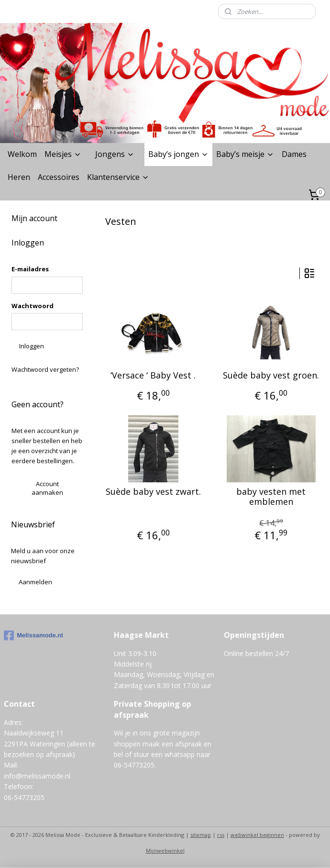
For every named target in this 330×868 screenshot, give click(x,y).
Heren (19, 177)
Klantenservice (118, 177)
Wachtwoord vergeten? (45, 369)
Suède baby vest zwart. (153, 492)
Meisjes (63, 154)
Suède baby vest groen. (271, 376)
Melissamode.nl (33, 635)
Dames (294, 154)
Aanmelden (35, 582)
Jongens (115, 154)
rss (221, 835)
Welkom (22, 154)
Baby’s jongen (178, 154)
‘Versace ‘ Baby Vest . (153, 376)
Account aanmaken (47, 488)
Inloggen (32, 346)
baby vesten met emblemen (271, 497)
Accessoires (59, 177)
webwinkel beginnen (257, 835)
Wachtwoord (33, 306)
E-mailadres (30, 269)
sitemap (201, 835)
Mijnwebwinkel (165, 851)
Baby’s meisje (245, 154)
